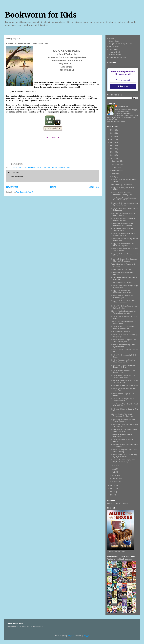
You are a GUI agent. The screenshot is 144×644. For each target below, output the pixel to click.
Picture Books (114, 41)
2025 (112, 133)
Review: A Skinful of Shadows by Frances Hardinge (123, 219)
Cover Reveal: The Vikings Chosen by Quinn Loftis (124, 346)
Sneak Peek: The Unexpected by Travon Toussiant (123, 420)
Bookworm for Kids (41, 15)
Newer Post (12, 187)
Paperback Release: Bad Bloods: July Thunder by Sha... (125, 381)
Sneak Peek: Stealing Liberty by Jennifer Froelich (123, 400)
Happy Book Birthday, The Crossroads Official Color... (122, 292)
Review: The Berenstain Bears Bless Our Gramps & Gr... (124, 234)
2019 (112, 152)
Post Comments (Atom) (25, 192)
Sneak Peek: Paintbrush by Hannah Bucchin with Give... (124, 366)
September (116, 170)
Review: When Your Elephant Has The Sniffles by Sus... (123, 341)
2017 (112, 158)
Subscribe (123, 86)
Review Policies (115, 55)
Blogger (86, 636)
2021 (112, 146)
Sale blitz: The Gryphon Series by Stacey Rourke (123, 214)
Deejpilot (71, 636)
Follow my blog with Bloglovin (118, 503)
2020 (112, 149)
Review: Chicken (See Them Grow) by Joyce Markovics (124, 456)
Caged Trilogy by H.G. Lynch (122, 269)
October (115, 167)
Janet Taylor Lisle (29, 167)
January (115, 481)
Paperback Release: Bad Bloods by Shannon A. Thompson (124, 260)
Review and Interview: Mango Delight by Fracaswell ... (125, 287)
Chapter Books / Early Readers (120, 44)
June (114, 466)
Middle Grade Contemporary (47, 167)
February (115, 478)
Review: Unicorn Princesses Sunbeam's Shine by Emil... (122, 194)
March (114, 475)
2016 (112, 485)
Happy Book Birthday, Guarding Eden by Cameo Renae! (125, 204)
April (114, 472)
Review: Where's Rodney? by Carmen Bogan (122, 297)
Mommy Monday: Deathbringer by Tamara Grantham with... (123, 312)
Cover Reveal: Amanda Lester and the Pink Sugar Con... (124, 199)
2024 (112, 136)
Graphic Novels (115, 52)
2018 (112, 155)
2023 (112, 139)
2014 (112, 492)
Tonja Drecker (123, 106)
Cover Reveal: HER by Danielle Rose (125, 386)
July (113, 177)
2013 (112, 495)
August (115, 174)
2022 (112, 143)
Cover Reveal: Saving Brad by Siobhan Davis (122, 229)
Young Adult (114, 49)
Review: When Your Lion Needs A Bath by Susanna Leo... (123, 327)
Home (53, 187)
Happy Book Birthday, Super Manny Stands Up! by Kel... (124, 430)
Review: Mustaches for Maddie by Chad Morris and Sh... (123, 361)
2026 (112, 130)
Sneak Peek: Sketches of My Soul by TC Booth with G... (125, 425)
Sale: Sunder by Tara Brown (121, 282)
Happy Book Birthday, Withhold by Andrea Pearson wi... (123, 302)
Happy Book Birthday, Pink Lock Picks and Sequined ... (123, 245)
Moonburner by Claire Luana (122, 185)
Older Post (94, 187)
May (114, 469)
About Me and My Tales (118, 57)
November (116, 164)
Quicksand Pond (64, 167)
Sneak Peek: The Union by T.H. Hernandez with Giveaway (123, 224)
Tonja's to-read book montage (120, 559)
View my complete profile (116, 122)
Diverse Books (17, 167)
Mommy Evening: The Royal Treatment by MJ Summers (122, 415)
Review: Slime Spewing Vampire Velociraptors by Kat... (123, 376)
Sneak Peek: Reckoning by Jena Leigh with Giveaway (123, 461)
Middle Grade (114, 47)
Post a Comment (17, 177)
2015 (112, 489)
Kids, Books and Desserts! (121, 331)
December (116, 161)
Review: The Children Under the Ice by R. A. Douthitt (124, 307)
